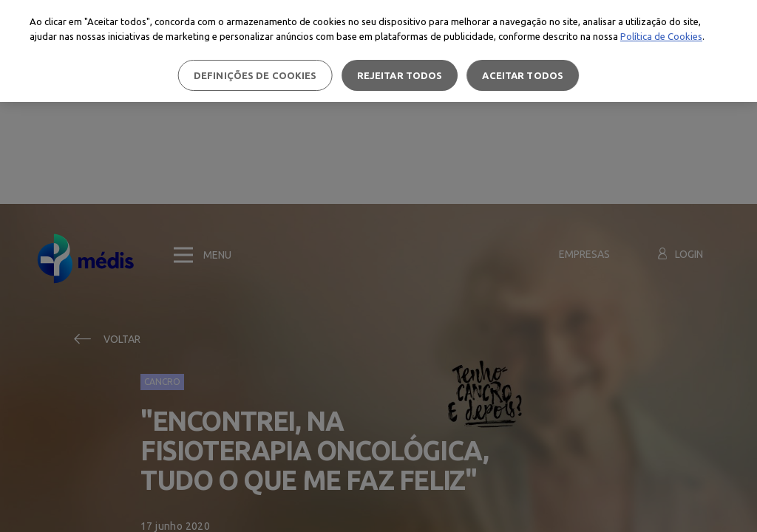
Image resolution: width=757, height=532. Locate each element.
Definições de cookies (255, 75)
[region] (378, 51)
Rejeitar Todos (400, 75)
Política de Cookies (661, 36)
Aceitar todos (523, 75)
